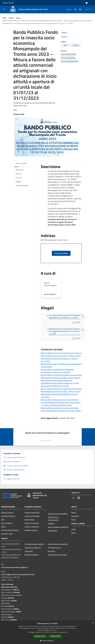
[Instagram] (79, 9)
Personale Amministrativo (10, 530)
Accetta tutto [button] (40, 636)
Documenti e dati (7, 534)
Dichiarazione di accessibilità (57, 555)
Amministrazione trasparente (58, 544)
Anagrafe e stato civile (32, 512)
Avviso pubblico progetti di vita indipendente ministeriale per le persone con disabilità (57, 371)
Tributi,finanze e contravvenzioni (53, 519)
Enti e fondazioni (7, 523)
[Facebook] (74, 9)
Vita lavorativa (29, 520)
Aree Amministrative (8, 516)
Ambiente (51, 523)
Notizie (74, 512)
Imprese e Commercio (32, 523)
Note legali (51, 551)
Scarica (76, 322)
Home (4, 18)
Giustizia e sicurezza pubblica (58, 514)
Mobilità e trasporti (31, 530)
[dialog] (47, 632)
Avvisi (18, 18)
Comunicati (75, 516)
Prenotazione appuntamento (34, 544)
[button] (47, 641)
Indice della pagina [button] (21, 163)
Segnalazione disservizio (33, 548)
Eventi (73, 533)
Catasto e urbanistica (32, 527)
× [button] (93, 623)
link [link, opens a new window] (66, 632)
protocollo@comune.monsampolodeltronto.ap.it (18, 574)
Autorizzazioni (53, 530)
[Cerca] (91, 9)
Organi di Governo (7, 512)
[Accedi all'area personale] (87, 3)
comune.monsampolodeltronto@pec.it (14, 567)
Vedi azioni (66, 37)
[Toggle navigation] (4, 9)
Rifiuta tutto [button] (55, 636)
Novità (11, 18)
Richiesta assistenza (31, 555)
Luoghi (74, 529)
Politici (3, 527)
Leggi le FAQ (29, 551)
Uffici (3, 520)
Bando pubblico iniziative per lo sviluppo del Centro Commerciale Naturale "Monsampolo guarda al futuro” (61, 409)
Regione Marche (8, 3)
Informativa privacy (54, 548)
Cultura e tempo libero (32, 516)
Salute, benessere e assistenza (58, 527)
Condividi (65, 33)
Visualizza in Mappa (61, 253)
